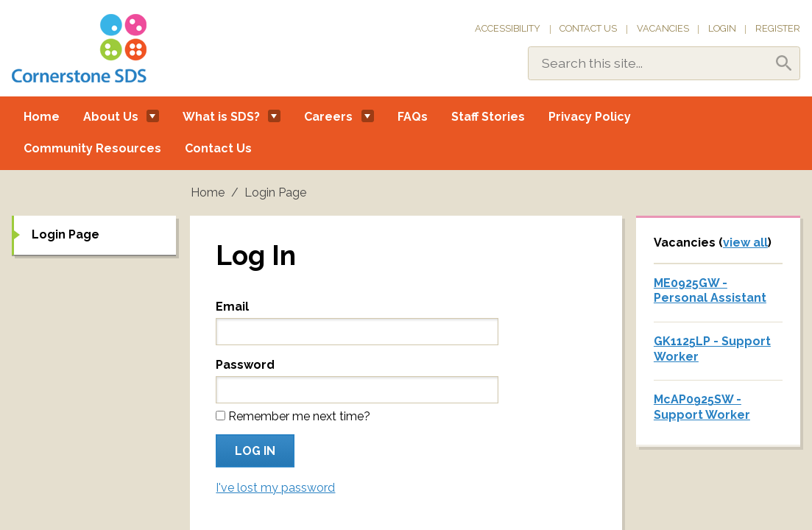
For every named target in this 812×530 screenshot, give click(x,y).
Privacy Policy (590, 117)
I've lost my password (275, 488)
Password (245, 365)
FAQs (413, 117)
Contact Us (588, 28)
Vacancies (663, 28)
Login (722, 28)
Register (778, 28)
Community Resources (92, 148)
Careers (328, 117)
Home (42, 117)
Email (232, 307)
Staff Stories (488, 117)
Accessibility (508, 28)
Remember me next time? (299, 416)
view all (745, 243)
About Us (111, 117)
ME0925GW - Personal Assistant (710, 291)
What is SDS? (221, 117)
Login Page (66, 234)
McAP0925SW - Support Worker (702, 407)
